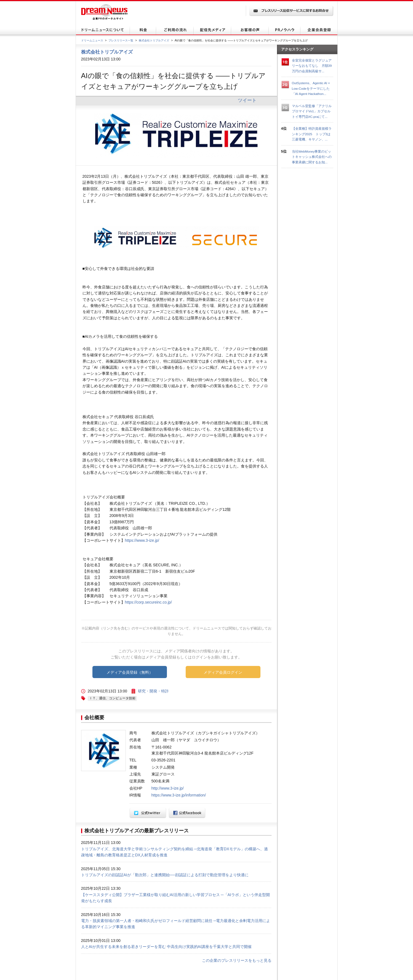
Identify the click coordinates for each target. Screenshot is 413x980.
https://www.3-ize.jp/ (142, 540)
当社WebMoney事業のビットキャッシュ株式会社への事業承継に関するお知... (312, 157)
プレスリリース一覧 (121, 40)
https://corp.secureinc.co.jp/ (148, 602)
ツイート (247, 100)
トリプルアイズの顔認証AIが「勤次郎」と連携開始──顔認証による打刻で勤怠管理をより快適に (165, 875)
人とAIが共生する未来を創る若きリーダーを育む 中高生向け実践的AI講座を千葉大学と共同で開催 (166, 947)
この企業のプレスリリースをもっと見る (237, 960)
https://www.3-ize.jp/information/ (179, 795)
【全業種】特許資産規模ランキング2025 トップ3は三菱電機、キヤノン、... (312, 134)
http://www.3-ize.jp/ (168, 788)
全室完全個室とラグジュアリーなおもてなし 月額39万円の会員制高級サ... (312, 66)
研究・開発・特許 (153, 691)
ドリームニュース (92, 40)
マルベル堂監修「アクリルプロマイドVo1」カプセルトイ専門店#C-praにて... (312, 111)
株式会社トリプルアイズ (154, 40)
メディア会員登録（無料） (130, 672)
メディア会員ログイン (223, 672)
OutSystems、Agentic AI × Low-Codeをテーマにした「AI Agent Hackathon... (311, 88)
